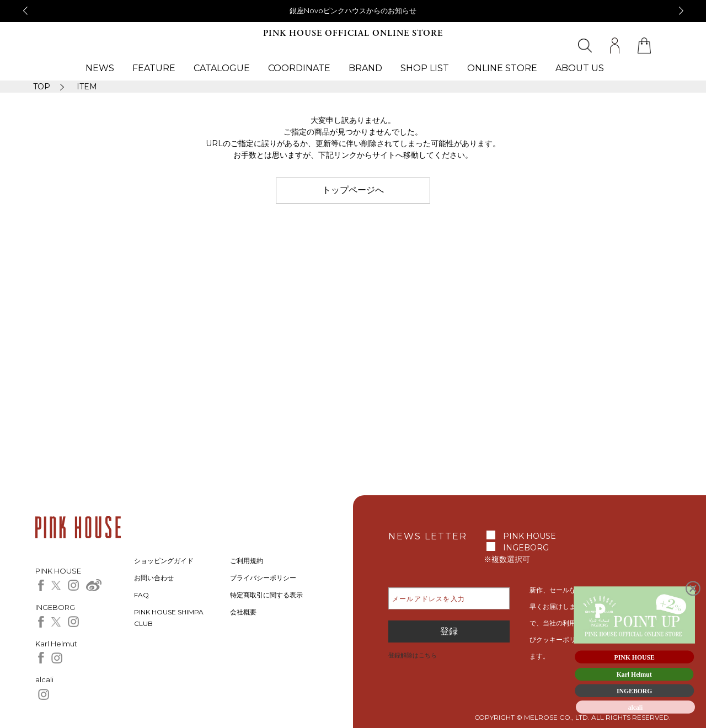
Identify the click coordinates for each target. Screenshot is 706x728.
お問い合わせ (154, 578)
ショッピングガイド (164, 561)
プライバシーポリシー (263, 578)
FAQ (141, 595)
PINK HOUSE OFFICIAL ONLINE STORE (353, 33)
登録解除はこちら (413, 655)
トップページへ (353, 190)
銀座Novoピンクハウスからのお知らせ (353, 10)
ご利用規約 (247, 561)
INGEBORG (526, 548)
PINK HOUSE (529, 536)
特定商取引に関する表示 (266, 595)
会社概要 (243, 612)
